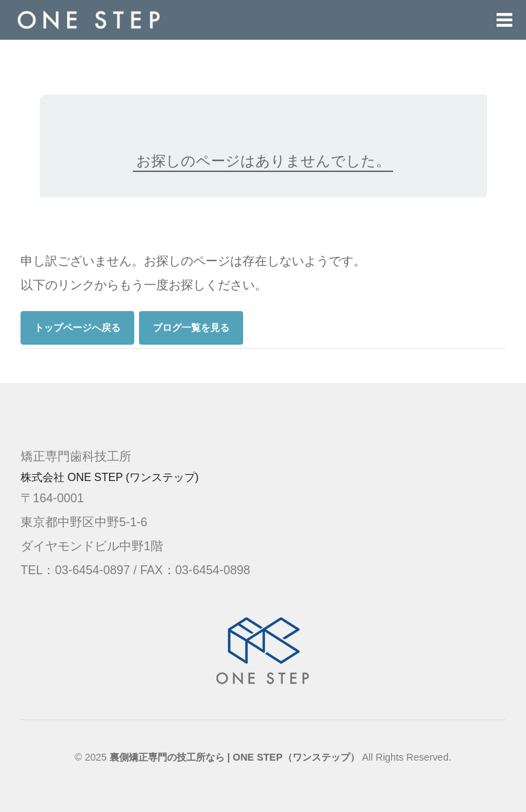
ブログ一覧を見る (191, 328)
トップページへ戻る (77, 328)
